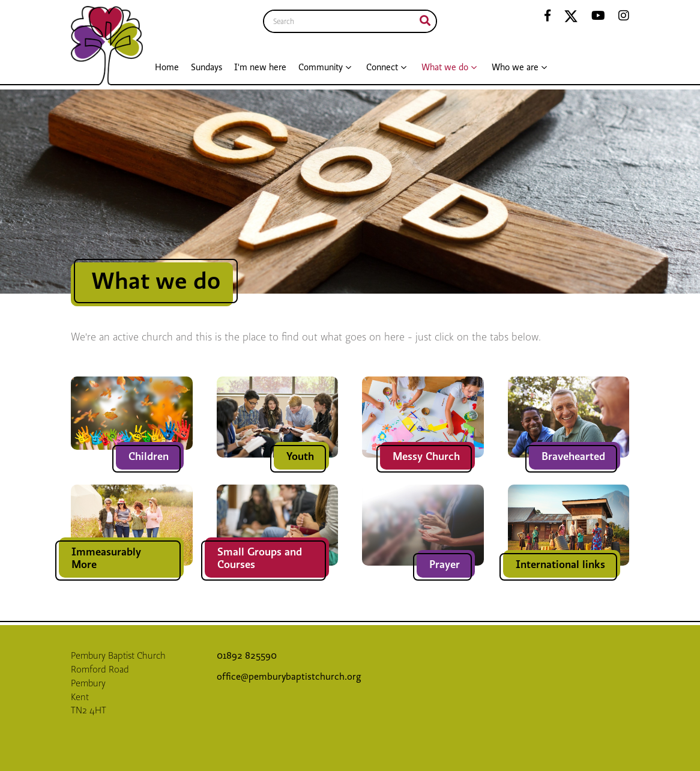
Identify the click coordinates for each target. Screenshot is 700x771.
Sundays (207, 67)
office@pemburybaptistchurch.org (289, 677)
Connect (382, 67)
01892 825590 (248, 656)
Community (321, 67)
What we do (445, 67)
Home (167, 67)
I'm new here (260, 67)
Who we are (515, 67)
